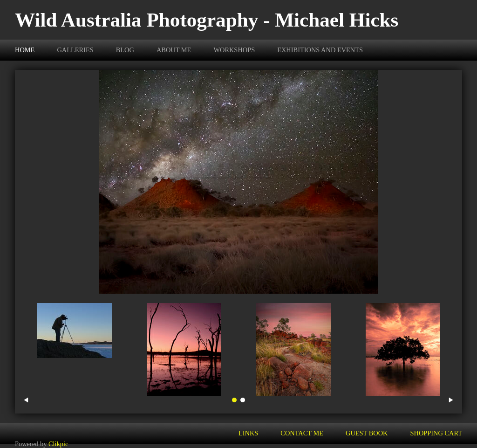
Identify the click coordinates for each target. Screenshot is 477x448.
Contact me (302, 433)
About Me (174, 50)
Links (248, 433)
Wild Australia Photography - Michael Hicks (207, 20)
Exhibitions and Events (320, 50)
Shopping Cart (436, 433)
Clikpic (58, 444)
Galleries (75, 50)
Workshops (234, 50)
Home (25, 50)
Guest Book (367, 433)
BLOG (125, 50)
